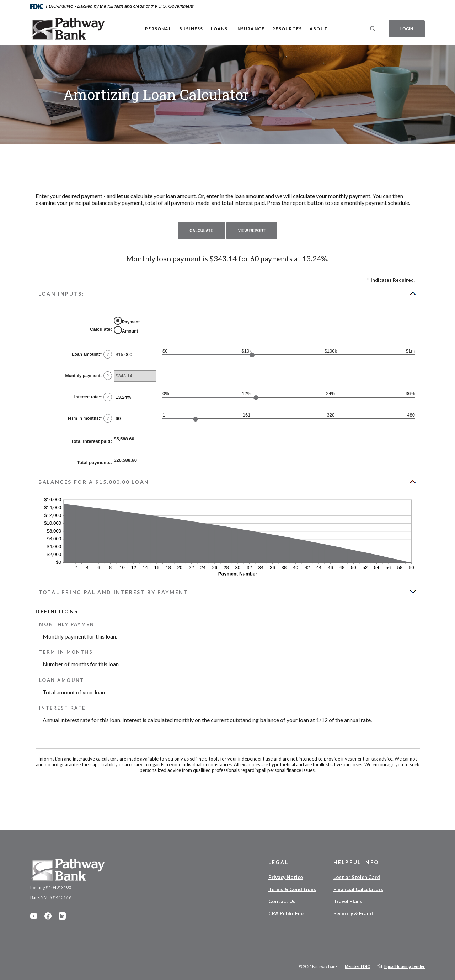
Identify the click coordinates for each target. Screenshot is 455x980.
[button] (227, 293)
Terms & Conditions (292, 889)
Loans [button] (219, 29)
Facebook (48, 916)
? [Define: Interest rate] (108, 397)
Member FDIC (357, 966)
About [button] (319, 29)
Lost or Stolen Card (357, 877)
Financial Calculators (358, 889)
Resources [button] (287, 29)
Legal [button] (278, 862)
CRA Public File (286, 913)
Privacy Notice (286, 877)
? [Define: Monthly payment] (108, 376)
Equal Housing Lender (405, 966)
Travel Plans (348, 901)
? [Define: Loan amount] (108, 354)
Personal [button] (158, 29)
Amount (130, 331)
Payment (131, 322)
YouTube (34, 916)
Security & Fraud (353, 913)
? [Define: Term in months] (108, 418)
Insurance (250, 29)
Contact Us (282, 901)
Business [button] (191, 29)
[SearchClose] (373, 29)
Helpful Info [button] (357, 862)
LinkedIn (62, 916)
